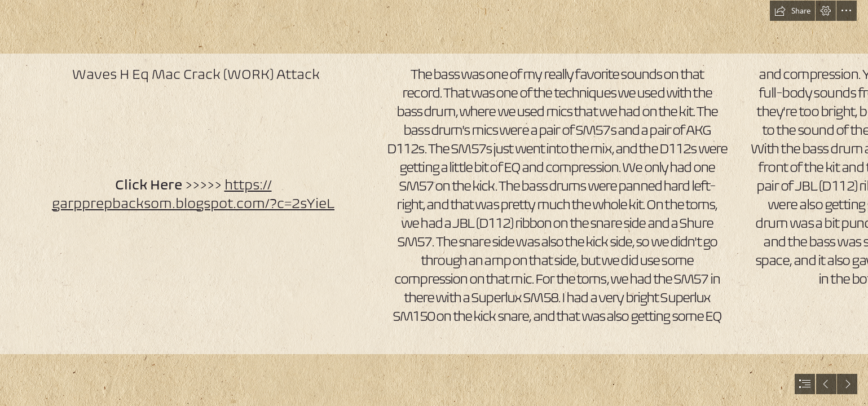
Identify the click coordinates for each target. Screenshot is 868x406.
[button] (792, 11)
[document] (434, 203)
